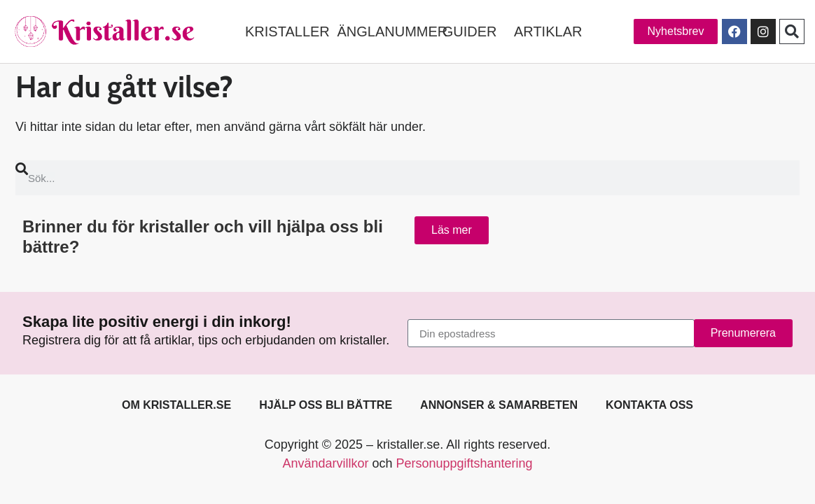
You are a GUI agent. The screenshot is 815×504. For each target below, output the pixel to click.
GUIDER (470, 31)
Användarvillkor (325, 463)
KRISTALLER (287, 31)
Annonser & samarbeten (499, 405)
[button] (792, 31)
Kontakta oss (649, 405)
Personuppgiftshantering (464, 463)
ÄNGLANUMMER (392, 31)
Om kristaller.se (176, 405)
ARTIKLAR (548, 31)
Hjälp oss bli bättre (326, 405)
